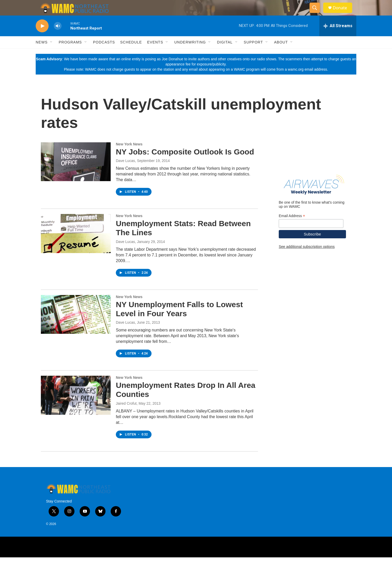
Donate (343, 14)
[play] (42, 38)
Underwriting (190, 54)
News (42, 54)
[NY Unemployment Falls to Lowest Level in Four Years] (76, 326)
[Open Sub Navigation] (51, 54)
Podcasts (104, 54)
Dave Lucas (125, 172)
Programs (70, 54)
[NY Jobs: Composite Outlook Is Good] (76, 173)
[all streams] (338, 38)
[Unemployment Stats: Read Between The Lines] (76, 245)
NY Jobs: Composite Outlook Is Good (185, 163)
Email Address (292, 228)
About (281, 54)
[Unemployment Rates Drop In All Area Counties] (76, 407)
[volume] (58, 38)
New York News (129, 156)
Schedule (131, 54)
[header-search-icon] (317, 14)
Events (155, 54)
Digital (225, 54)
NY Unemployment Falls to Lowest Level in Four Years (179, 321)
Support (253, 54)
